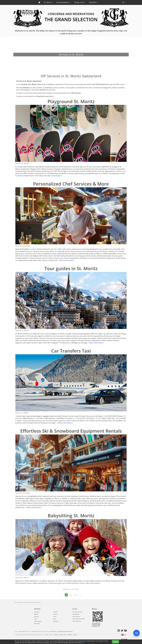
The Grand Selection (77, 612)
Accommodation (63, 2)
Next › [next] (80, 595)
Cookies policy (63, 635)
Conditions (70, 635)
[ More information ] (54, 176)
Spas (54, 619)
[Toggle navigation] (124, 2)
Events (55, 617)
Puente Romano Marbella (79, 619)
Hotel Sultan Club (77, 621)
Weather (36, 614)
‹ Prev (61, 595)
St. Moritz (48, 2)
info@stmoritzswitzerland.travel (65, 631)
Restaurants (37, 624)
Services (55, 614)
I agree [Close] (115, 642)
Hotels (36, 619)
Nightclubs (56, 621)
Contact (75, 635)
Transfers (93, 2)
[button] (23, 133)
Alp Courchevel (76, 617)
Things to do (80, 2)
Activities (55, 612)
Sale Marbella (76, 614)
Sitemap (56, 635)
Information (37, 612)
